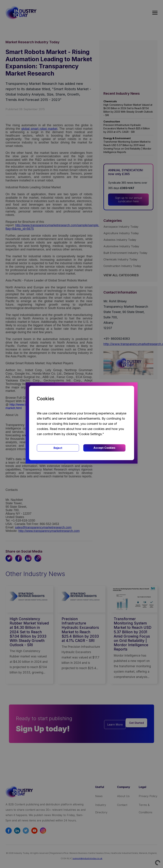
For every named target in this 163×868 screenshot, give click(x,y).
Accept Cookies (104, 448)
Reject (58, 448)
